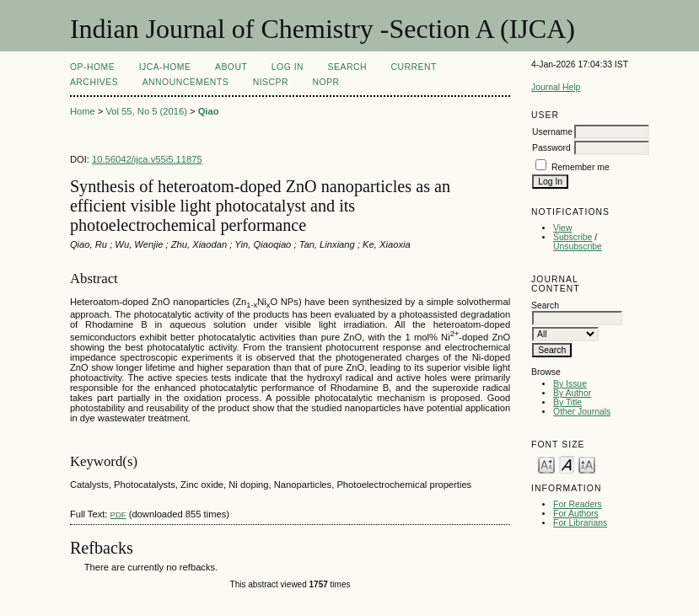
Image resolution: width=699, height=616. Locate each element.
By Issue (570, 384)
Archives (94, 82)
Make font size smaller (546, 464)
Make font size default (567, 464)
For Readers (578, 504)
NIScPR (271, 82)
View (562, 228)
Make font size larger (587, 464)
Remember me (581, 167)
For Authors (576, 514)
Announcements (186, 82)
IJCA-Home (165, 67)
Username (552, 132)
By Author (572, 393)
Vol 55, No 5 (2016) (146, 111)
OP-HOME (92, 67)
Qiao (209, 111)
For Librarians (580, 523)
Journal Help (556, 87)
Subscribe (573, 237)
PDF (118, 514)
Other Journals (582, 412)
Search (347, 67)
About (231, 67)
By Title (567, 402)
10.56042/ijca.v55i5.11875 (147, 159)
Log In (288, 67)
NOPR (326, 82)
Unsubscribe (578, 246)
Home (83, 111)
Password (551, 148)
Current (413, 67)
